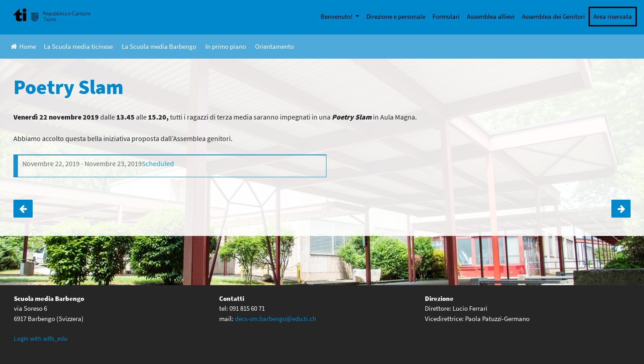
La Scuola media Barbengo (159, 46)
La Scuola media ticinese (78, 46)
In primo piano (226, 46)
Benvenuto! (337, 16)
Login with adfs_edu (41, 338)
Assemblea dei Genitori (553, 16)
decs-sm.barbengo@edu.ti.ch (275, 319)
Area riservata (613, 16)
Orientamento (274, 46)
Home (23, 46)
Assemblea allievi (491, 16)
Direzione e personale (396, 16)
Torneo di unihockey (23, 209)
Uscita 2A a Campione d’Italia (621, 209)
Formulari (446, 16)
